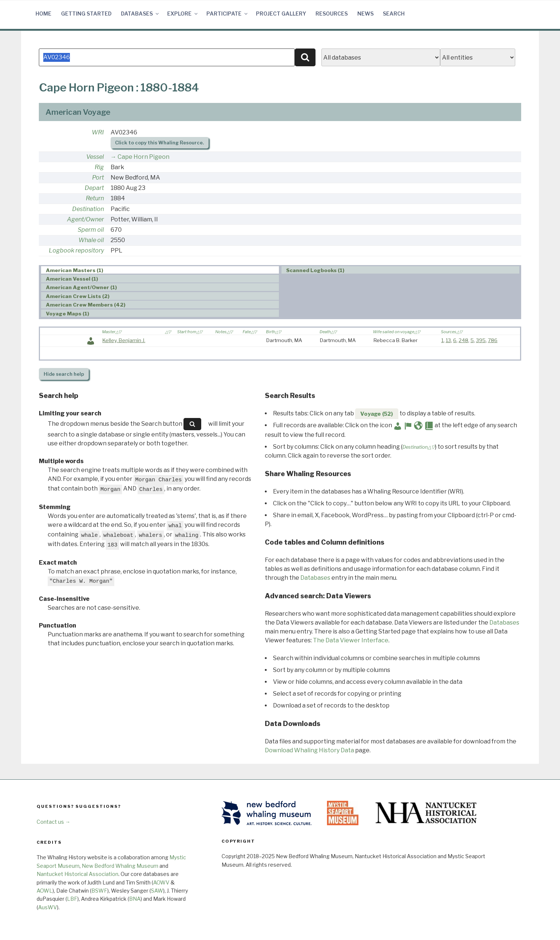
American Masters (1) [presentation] (75, 270)
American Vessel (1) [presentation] (72, 279)
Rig (99, 167)
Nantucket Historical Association (77, 874)
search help (64, 374)
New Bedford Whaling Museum (120, 866)
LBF (72, 899)
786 (493, 340)
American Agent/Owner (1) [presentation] (81, 287)
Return (95, 198)
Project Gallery (281, 14)
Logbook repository (76, 250)
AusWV (48, 907)
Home (43, 14)
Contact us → (53, 822)
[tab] (160, 270)
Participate (227, 14)
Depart (94, 188)
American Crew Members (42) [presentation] (86, 305)
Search (394, 14)
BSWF (99, 891)
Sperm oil (91, 230)
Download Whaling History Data (309, 750)
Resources (332, 14)
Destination (88, 209)
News (365, 14)
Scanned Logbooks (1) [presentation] (315, 270)
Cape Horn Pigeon (144, 157)
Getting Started (86, 14)
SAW (157, 891)
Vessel (95, 157)
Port (98, 178)
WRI (98, 132)
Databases (140, 14)
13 (448, 340)
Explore (183, 14)
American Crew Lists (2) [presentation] (78, 296)
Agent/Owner (85, 219)
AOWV (161, 882)
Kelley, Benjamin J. (124, 340)
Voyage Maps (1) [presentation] (68, 314)
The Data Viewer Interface (351, 640)
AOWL (45, 891)
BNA (135, 899)
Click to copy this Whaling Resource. (159, 143)
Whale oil (91, 240)
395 (481, 340)
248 (463, 340)
